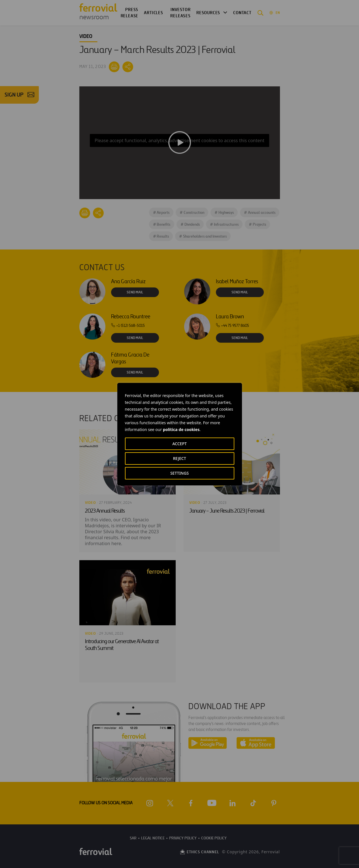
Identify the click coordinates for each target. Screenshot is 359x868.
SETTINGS (179, 473)
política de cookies (181, 429)
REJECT (179, 458)
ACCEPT (179, 444)
